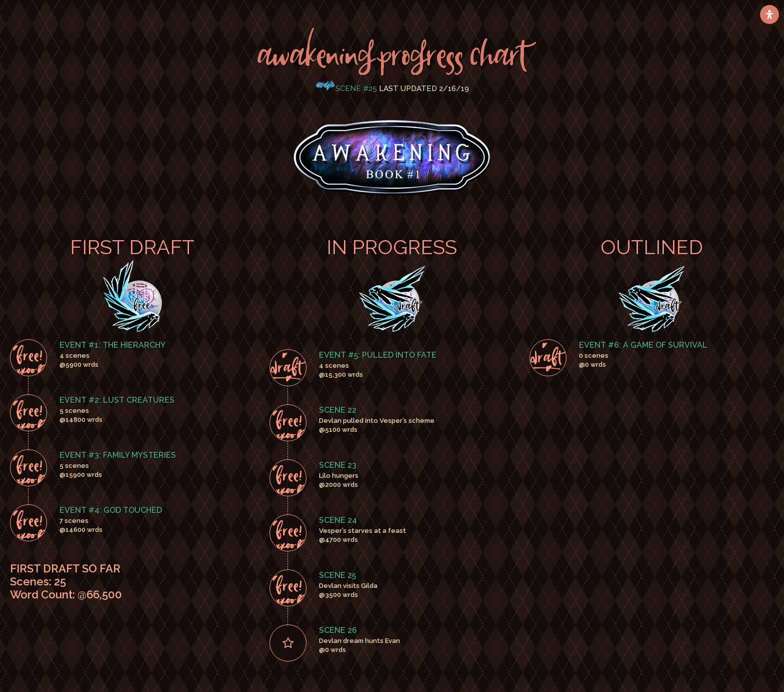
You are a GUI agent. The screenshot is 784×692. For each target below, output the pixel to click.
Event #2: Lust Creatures (117, 400)
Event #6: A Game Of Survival (643, 345)
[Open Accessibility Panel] (769, 15)
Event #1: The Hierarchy (112, 345)
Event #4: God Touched (111, 510)
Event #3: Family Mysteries (118, 455)
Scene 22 (338, 410)
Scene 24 (338, 520)
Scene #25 (356, 89)
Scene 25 (337, 575)
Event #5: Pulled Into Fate (378, 355)
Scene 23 (338, 465)
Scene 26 (338, 630)
